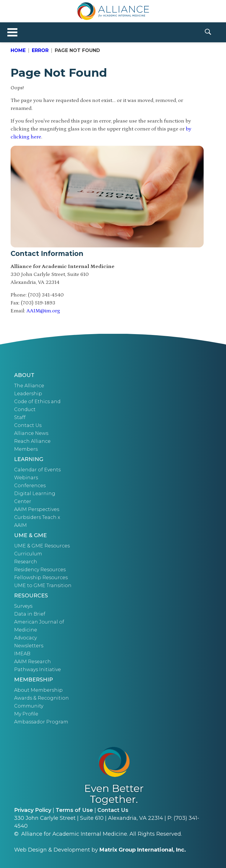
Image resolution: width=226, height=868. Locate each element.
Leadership (28, 394)
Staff (20, 417)
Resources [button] (31, 596)
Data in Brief (30, 614)
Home (18, 50)
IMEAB (22, 654)
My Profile (26, 714)
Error (40, 50)
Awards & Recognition (41, 698)
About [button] (24, 375)
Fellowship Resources (41, 578)
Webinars (26, 478)
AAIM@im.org (43, 311)
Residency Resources (40, 570)
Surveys (23, 606)
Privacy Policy (33, 810)
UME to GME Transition (43, 585)
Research (26, 562)
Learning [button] (29, 459)
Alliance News (31, 433)
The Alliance (29, 386)
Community (29, 706)
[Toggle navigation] (12, 32)
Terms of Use (74, 810)
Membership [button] (34, 680)
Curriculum (28, 554)
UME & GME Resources (42, 546)
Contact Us (28, 425)
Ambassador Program (41, 722)
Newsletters (29, 646)
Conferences (30, 486)
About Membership (38, 690)
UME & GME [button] (30, 535)
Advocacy (25, 638)
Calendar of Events (37, 470)
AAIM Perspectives (37, 509)
